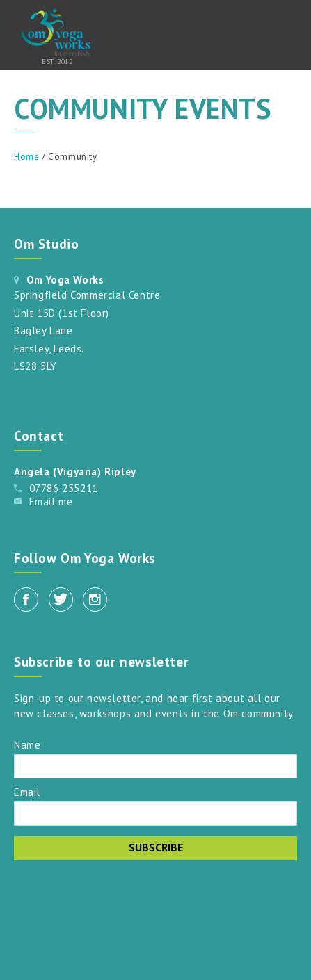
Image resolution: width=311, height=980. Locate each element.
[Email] (155, 814)
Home (26, 157)
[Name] (155, 766)
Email (27, 791)
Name (27, 744)
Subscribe (156, 847)
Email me (51, 501)
